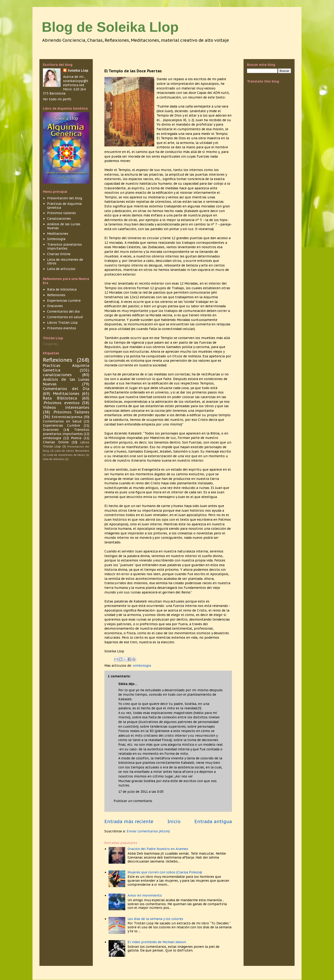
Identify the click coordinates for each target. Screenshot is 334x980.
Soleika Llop (78, 70)
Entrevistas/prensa (67, 417)
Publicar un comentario (133, 801)
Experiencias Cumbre (61, 425)
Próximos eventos (62, 328)
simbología (142, 666)
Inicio (174, 821)
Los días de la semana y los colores (155, 919)
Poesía (76, 438)
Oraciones (55, 306)
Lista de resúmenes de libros (65, 262)
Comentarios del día (63, 311)
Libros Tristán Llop (62, 323)
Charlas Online (59, 254)
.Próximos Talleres (71, 412)
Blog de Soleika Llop (110, 27)
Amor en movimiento (145, 895)
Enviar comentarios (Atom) (148, 831)
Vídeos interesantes (66, 407)
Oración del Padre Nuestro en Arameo (158, 849)
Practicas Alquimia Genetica (66, 368)
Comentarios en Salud (62, 421)
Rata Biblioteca (60, 398)
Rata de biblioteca (62, 289)
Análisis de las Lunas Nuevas (64, 226)
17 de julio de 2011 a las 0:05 (141, 792)
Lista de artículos (61, 269)
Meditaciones (58, 234)
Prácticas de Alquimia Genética (64, 206)
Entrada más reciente (129, 821)
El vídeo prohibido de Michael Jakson (157, 942)
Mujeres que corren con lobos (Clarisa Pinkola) (165, 872)
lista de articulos (54, 459)
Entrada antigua (213, 821)
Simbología (56, 239)
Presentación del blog (65, 198)
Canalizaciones (59, 219)
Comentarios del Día (66, 389)
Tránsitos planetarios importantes (64, 246)
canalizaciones (57, 375)
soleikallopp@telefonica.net (76, 83)
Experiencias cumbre (64, 301)
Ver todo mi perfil (57, 99)
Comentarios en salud (65, 317)
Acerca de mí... (74, 77)
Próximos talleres (61, 213)
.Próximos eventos (61, 403)
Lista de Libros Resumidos (72, 451)
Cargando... (51, 344)
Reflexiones (56, 295)
